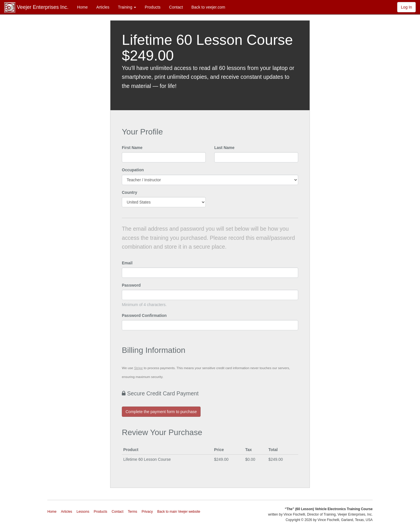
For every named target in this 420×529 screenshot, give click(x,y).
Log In (406, 7)
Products (153, 7)
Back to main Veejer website (179, 512)
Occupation (133, 170)
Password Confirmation (144, 315)
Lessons (83, 512)
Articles (103, 7)
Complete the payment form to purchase (161, 412)
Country (130, 192)
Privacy (147, 512)
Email (127, 263)
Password (131, 285)
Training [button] (127, 7)
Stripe (139, 368)
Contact (176, 7)
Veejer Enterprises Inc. (36, 7)
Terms (133, 512)
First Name (132, 148)
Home (82, 7)
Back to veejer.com (208, 7)
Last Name (224, 148)
